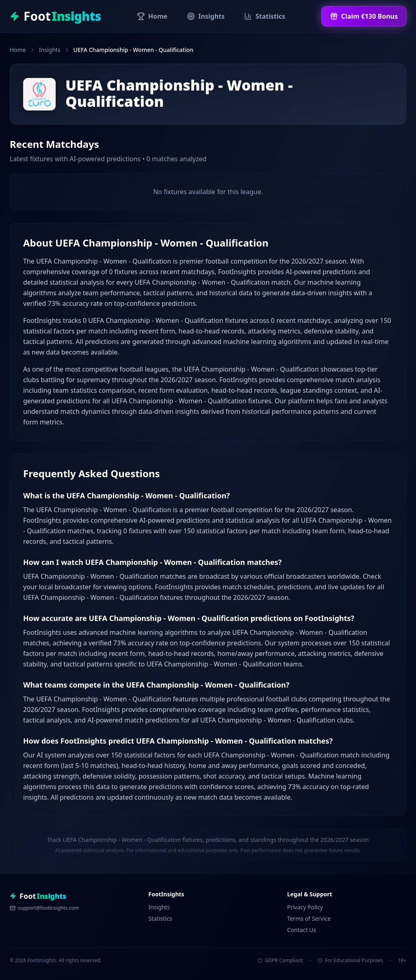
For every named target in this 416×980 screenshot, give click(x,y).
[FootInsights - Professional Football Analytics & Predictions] (55, 16)
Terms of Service (309, 918)
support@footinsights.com (44, 908)
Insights (50, 50)
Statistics (160, 918)
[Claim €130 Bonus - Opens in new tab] (364, 16)
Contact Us (302, 930)
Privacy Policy (305, 907)
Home (18, 50)
